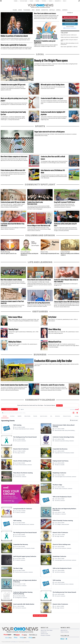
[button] (77, 248)
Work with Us (64, 630)
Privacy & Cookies (46, 635)
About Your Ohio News (47, 630)
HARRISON (65, 10)
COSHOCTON (45, 10)
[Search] (79, 1)
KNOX (33, 10)
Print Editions (44, 1)
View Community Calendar (70, 24)
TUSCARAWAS (27, 10)
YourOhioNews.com (14, 642)
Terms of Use (44, 634)
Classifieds (16, 1)
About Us (65, 1)
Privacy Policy (27, 642)
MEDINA (38, 10)
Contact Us (51, 1)
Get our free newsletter (70, 21)
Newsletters (37, 1)
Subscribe (31, 1)
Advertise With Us (58, 1)
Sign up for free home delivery (70, 17)
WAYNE (20, 10)
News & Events (65, 632)
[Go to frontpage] (41, 6)
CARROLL (58, 10)
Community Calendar (24, 1)
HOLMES (15, 10)
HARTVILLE (52, 10)
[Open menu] (1, 1)
